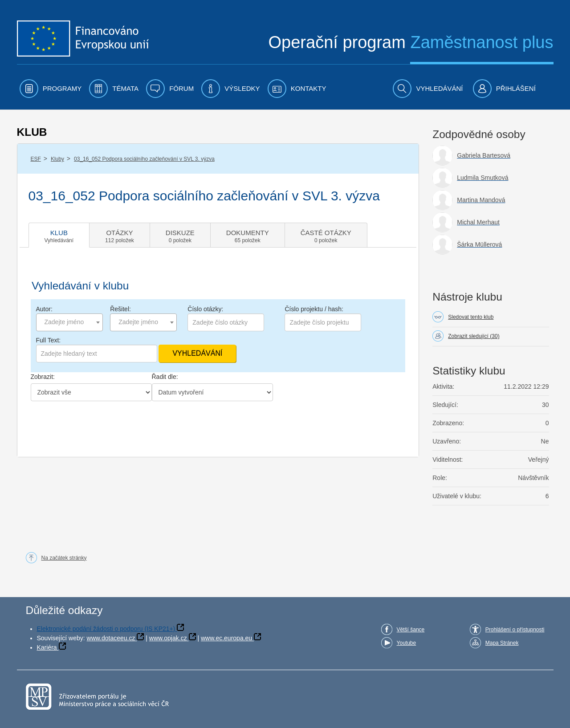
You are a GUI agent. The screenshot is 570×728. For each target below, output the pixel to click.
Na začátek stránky (64, 558)
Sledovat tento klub (471, 317)
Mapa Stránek (502, 643)
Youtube (407, 643)
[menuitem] (51, 89)
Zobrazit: (43, 377)
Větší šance (411, 630)
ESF (36, 159)
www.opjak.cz (168, 638)
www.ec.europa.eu (226, 638)
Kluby (57, 159)
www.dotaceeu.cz (111, 638)
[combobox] (69, 322)
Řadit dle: (165, 377)
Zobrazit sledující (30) (474, 336)
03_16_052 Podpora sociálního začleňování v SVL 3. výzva (144, 159)
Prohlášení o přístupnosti (515, 630)
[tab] (59, 235)
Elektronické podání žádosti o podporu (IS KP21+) (106, 629)
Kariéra (47, 647)
